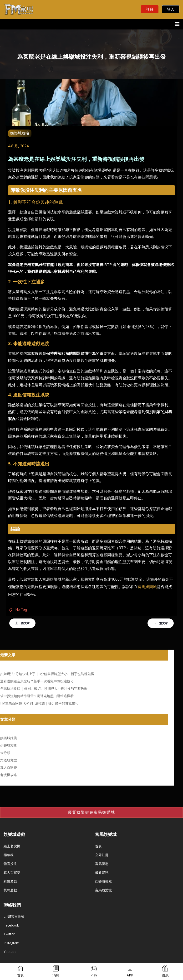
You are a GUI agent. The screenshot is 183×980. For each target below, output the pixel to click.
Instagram (11, 943)
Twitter (9, 934)
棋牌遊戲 (10, 890)
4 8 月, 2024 (18, 146)
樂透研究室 (9, 760)
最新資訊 (102, 872)
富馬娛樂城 (147, 587)
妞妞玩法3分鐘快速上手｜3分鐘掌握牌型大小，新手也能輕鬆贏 (47, 674)
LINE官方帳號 (14, 916)
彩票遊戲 (10, 881)
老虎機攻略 (9, 775)
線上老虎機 (12, 846)
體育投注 (10, 864)
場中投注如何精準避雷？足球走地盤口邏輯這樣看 (37, 696)
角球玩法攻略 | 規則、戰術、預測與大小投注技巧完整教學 (44, 688)
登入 (171, 9)
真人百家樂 (9, 767)
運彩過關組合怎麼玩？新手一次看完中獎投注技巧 (37, 681)
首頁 (98, 846)
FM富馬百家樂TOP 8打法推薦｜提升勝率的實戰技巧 (39, 703)
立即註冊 (102, 855)
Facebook (11, 925)
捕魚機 (9, 855)
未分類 (5, 753)
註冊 (150, 9)
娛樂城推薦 (9, 738)
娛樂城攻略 (20, 133)
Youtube (10, 952)
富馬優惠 (102, 864)
